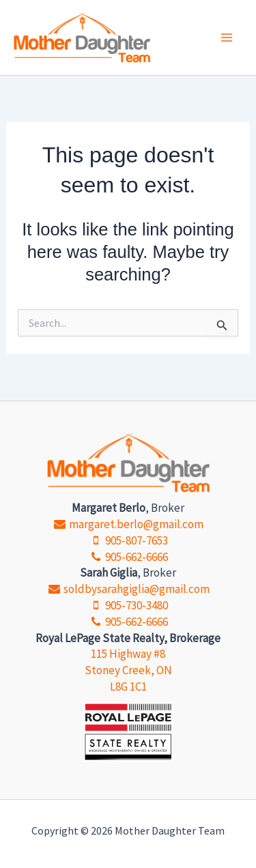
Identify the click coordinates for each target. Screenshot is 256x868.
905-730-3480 (128, 605)
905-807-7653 (128, 540)
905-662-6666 (128, 557)
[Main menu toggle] (227, 38)
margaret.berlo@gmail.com (128, 524)
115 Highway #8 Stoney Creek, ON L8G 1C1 (128, 670)
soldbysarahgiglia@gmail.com (128, 589)
